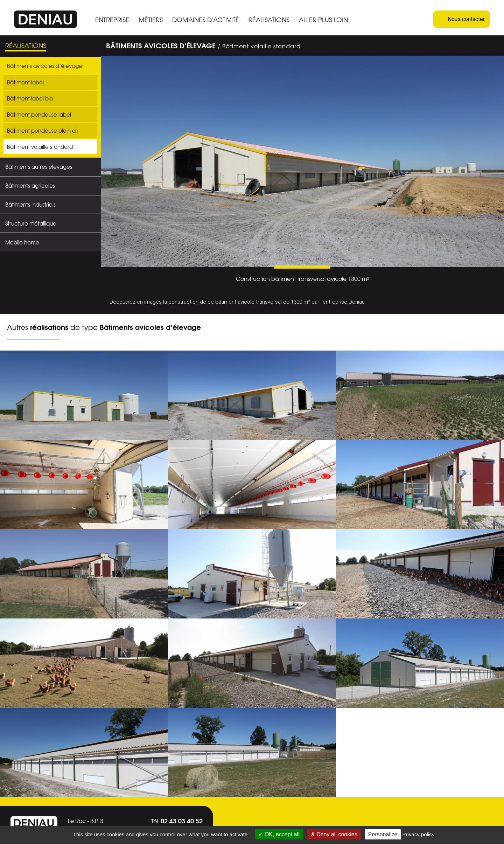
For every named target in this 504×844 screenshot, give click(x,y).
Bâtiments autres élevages (39, 167)
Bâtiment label (25, 82)
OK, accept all (279, 834)
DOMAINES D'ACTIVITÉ (206, 19)
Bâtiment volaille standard (40, 147)
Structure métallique (31, 223)
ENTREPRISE (112, 19)
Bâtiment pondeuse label (39, 115)
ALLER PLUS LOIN (323, 19)
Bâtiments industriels (30, 205)
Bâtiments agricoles (30, 186)
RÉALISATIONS (269, 19)
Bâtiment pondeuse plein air (43, 131)
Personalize (383, 834)
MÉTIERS (151, 19)
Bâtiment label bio (30, 98)
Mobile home (22, 242)
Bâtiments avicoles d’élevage (45, 66)
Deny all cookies (334, 834)
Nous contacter (462, 19)
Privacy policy (419, 834)
